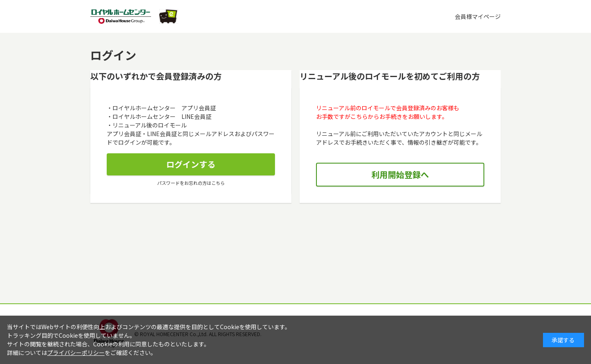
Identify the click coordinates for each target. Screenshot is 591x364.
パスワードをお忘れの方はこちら (191, 183)
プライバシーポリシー (76, 353)
